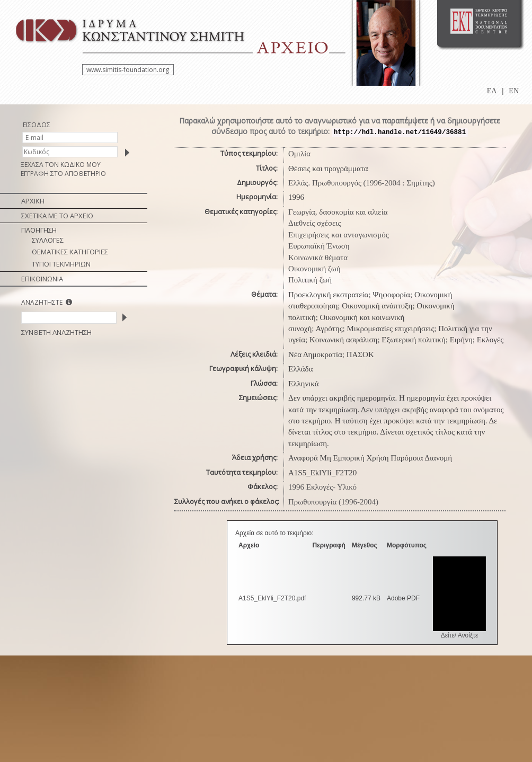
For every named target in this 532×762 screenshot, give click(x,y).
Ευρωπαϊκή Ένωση (319, 246)
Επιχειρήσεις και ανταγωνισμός (339, 235)
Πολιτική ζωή (310, 280)
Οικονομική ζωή (314, 269)
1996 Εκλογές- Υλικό (322, 487)
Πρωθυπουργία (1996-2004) (333, 502)
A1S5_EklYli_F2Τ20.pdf (272, 598)
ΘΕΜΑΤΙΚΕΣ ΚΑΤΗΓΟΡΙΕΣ (70, 252)
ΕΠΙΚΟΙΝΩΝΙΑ (42, 279)
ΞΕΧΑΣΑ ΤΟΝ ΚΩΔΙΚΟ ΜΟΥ (61, 165)
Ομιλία (299, 154)
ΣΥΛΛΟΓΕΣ (48, 240)
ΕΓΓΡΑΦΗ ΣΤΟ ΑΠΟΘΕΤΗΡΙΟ (63, 174)
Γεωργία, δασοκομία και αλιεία (338, 212)
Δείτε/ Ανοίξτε (460, 635)
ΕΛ (492, 91)
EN (514, 91)
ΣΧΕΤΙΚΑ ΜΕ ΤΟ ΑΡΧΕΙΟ (57, 216)
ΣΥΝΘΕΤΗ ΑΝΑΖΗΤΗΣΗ (56, 332)
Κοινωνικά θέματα (318, 258)
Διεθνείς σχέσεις (314, 223)
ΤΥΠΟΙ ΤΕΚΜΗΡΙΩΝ (61, 264)
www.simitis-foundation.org (128, 70)
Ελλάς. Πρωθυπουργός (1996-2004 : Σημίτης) (362, 183)
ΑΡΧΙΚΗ (33, 201)
